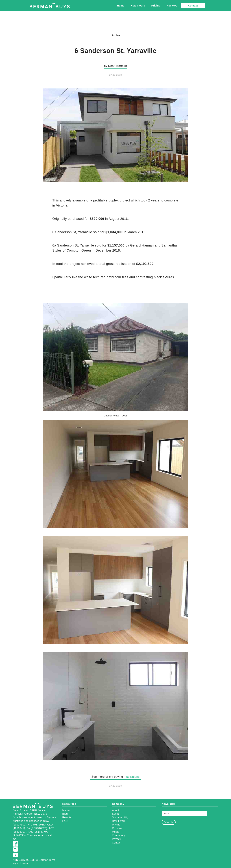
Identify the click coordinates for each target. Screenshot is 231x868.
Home (121, 6)
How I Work (138, 6)
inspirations (132, 777)
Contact (193, 6)
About (116, 810)
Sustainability (120, 817)
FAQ (65, 821)
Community (119, 835)
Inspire (66, 810)
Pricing (156, 6)
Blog (65, 814)
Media (116, 832)
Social (116, 814)
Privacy (116, 839)
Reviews (172, 6)
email (41, 835)
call (50, 835)
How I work (119, 821)
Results (67, 817)
